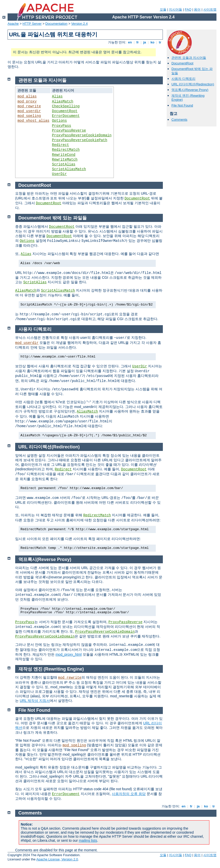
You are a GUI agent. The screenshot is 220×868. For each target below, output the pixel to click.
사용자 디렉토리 (183, 79)
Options (60, 121)
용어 (197, 9)
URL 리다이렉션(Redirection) (193, 84)
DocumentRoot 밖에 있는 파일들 (53, 218)
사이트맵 (210, 9)
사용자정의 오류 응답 (129, 794)
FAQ (188, 9)
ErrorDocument (66, 116)
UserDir (60, 174)
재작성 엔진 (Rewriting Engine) (51, 669)
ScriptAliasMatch (69, 169)
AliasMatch (63, 101)
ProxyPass (62, 126)
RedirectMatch (66, 150)
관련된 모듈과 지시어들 (189, 58)
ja (145, 42)
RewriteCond (64, 155)
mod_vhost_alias (33, 121)
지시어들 (175, 9)
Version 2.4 (80, 24)
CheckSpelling (66, 106)
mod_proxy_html (69, 654)
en (130, 42)
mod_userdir (29, 111)
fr (138, 42)
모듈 (163, 9)
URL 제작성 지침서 (35, 701)
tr (160, 42)
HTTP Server (32, 24)
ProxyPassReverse (69, 131)
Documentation (56, 24)
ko (152, 42)
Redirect (61, 145)
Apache (13, 24)
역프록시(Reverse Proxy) (190, 90)
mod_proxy (27, 101)
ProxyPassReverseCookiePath (80, 140)
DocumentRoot (182, 63)
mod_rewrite (29, 106)
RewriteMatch (65, 160)
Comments (179, 120)
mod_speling (29, 116)
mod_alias (27, 96)
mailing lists (88, 840)
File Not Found (182, 105)
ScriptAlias (64, 164)
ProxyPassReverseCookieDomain (82, 135)
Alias (57, 96)
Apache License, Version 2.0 (57, 859)
